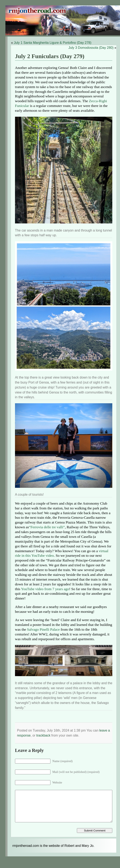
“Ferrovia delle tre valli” (47, 527)
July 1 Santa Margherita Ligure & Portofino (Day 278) (52, 43)
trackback (43, 735)
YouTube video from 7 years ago (45, 589)
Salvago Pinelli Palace (43, 629)
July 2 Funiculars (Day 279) (50, 56)
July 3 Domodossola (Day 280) (91, 48)
